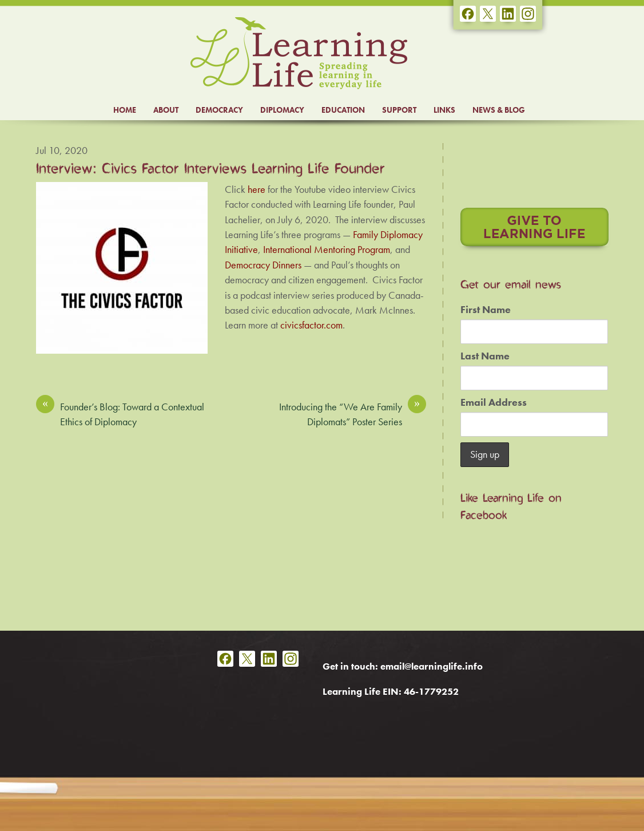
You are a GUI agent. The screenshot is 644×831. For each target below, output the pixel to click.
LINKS (444, 110)
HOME (125, 110)
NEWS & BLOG (499, 110)
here (257, 189)
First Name (486, 310)
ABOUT (166, 110)
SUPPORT (399, 110)
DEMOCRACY (219, 110)
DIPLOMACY (282, 110)
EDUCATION (343, 110)
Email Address (494, 402)
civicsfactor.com (311, 325)
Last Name (485, 356)
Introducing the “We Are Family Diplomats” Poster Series (353, 414)
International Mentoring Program (327, 250)
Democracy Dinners (263, 265)
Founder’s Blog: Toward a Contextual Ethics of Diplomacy (120, 414)
